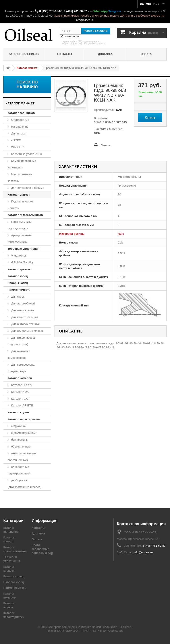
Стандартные (20, 120)
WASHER (17, 147)
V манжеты (18, 256)
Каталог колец (18, 276)
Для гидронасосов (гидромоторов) (22, 341)
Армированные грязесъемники (19, 239)
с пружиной (18, 426)
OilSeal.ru (126, 627)
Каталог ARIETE (22, 405)
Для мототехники (22, 310)
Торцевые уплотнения (23, 249)
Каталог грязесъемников (25, 215)
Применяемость (19, 290)
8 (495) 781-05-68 (51, 11)
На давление (19, 127)
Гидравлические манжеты (20, 205)
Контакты (65, 54)
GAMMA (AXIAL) (22, 262)
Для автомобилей (23, 303)
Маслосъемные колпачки (20, 178)
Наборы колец (18, 283)
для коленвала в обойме (27, 188)
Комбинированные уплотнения (22, 164)
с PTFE (16, 140)
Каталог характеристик (24, 419)
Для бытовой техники (25, 324)
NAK (119, 110)
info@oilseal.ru (85, 20)
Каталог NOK (20, 392)
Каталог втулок (18, 412)
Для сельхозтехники (24, 317)
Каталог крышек (19, 269)
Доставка (105, 54)
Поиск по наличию (27, 85)
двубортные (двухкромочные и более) (24, 484)
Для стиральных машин (27, 331)
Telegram (115, 11)
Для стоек (17, 297)
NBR (121, 234)
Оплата (146, 54)
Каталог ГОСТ (20, 399)
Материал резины (72, 234)
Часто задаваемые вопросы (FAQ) (42, 549)
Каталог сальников (24, 54)
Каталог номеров (20, 378)
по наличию (70, 36)
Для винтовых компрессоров (19, 354)
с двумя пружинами (24, 433)
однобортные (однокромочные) (19, 470)
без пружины (19, 440)
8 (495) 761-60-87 (75, 11)
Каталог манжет (19, 195)
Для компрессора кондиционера (21, 368)
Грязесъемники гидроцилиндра (19, 225)
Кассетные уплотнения (26, 154)
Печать (106, 145)
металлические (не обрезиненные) (22, 457)
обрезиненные (20, 447)
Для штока (18, 133)
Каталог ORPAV (21, 385)
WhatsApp (100, 11)
